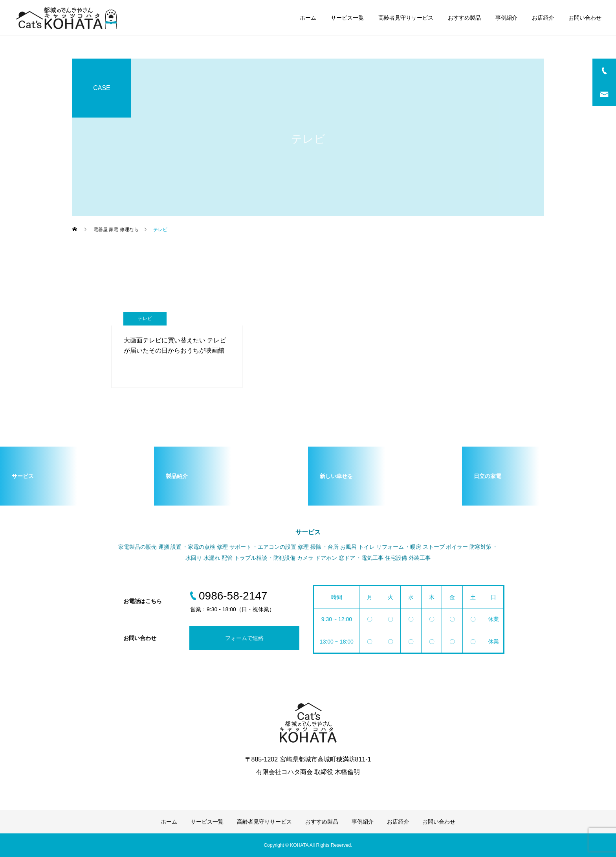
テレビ (145, 318)
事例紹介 (506, 18)
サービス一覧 (347, 18)
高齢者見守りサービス (406, 18)
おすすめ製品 (464, 18)
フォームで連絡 (244, 638)
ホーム (308, 18)
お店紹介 (543, 18)
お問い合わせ (585, 18)
